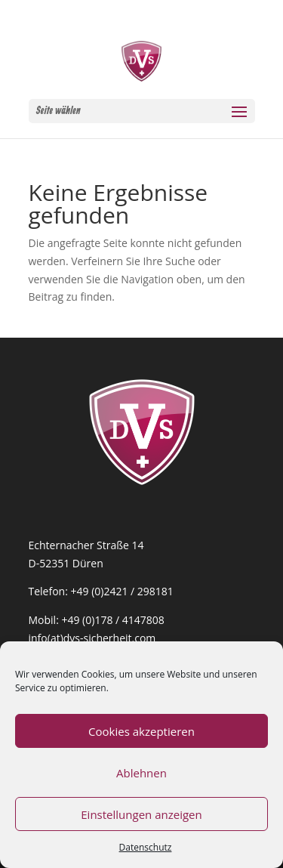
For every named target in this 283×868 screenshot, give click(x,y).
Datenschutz (146, 847)
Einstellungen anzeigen (141, 814)
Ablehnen (141, 773)
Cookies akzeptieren (141, 731)
